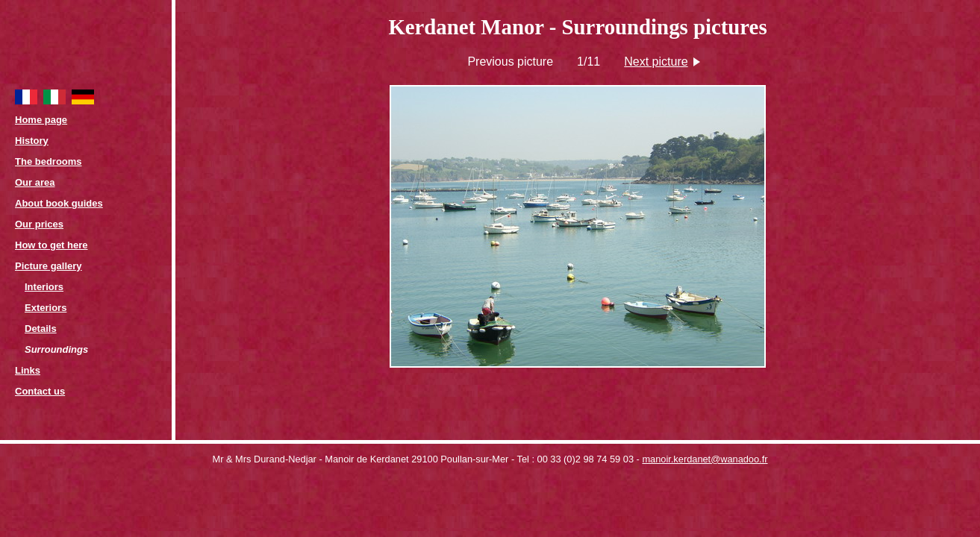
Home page (41, 120)
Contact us (40, 391)
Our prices (39, 224)
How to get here (52, 245)
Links (28, 370)
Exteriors (46, 308)
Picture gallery (49, 266)
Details (41, 329)
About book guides (59, 203)
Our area (35, 182)
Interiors (44, 287)
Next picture (656, 62)
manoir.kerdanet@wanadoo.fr (705, 459)
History (32, 141)
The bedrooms (49, 161)
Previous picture (510, 62)
